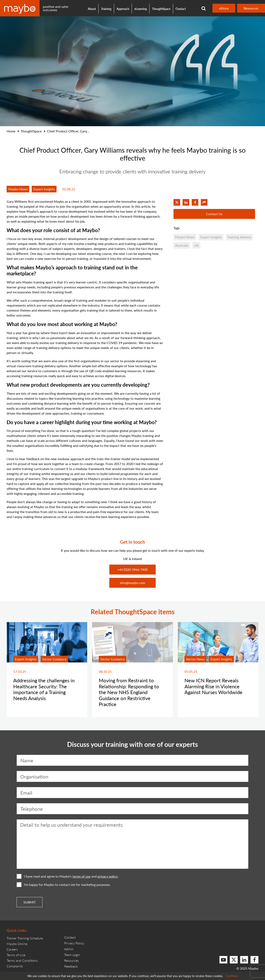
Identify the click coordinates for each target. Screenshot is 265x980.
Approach (123, 9)
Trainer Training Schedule (25, 938)
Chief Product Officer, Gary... (68, 131)
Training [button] (106, 9)
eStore (224, 8)
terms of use (81, 876)
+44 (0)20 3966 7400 (132, 569)
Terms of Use (16, 955)
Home (11, 131)
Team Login (72, 955)
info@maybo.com (132, 583)
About (92, 9)
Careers (12, 949)
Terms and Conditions (22, 960)
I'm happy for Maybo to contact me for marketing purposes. (64, 885)
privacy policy (108, 876)
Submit (30, 902)
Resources (251, 8)
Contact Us (214, 214)
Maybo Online (17, 944)
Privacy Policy (74, 943)
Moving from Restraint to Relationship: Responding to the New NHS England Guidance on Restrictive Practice (129, 692)
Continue (232, 976)
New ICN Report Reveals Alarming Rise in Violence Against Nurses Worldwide (213, 686)
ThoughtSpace (161, 9)
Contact (181, 9)
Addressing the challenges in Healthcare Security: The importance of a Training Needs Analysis (44, 689)
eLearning (141, 9)
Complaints (15, 966)
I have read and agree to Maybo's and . (67, 876)
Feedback (71, 966)
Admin (69, 949)
